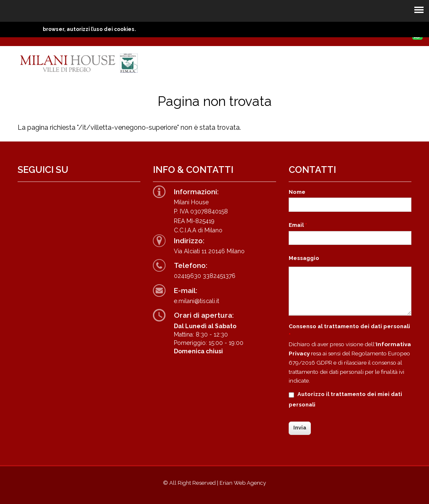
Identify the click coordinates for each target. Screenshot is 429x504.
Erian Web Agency (243, 483)
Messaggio (304, 258)
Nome (297, 192)
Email (298, 225)
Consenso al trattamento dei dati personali (349, 331)
